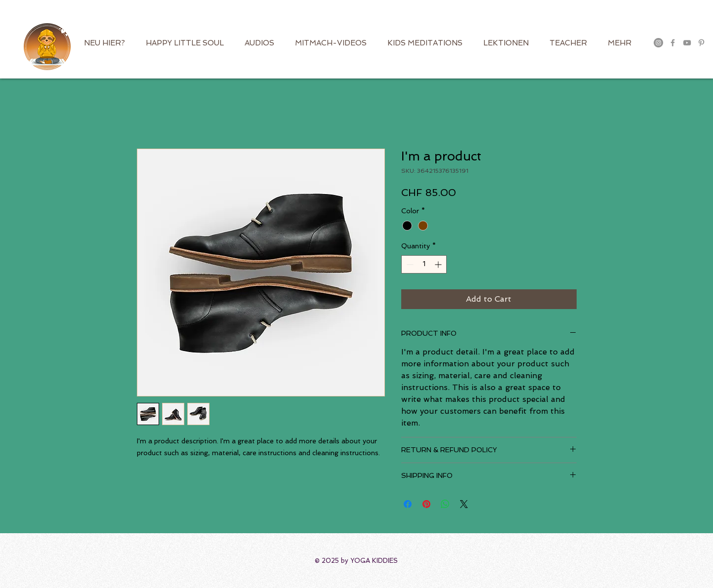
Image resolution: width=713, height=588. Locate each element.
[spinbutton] (424, 264)
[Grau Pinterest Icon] (701, 43)
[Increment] (439, 264)
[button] (695, 22)
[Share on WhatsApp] (445, 504)
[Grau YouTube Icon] (687, 43)
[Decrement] (409, 264)
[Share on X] (464, 504)
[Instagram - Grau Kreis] (658, 43)
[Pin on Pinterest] (426, 504)
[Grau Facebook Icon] (673, 43)
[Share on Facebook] (408, 504)
